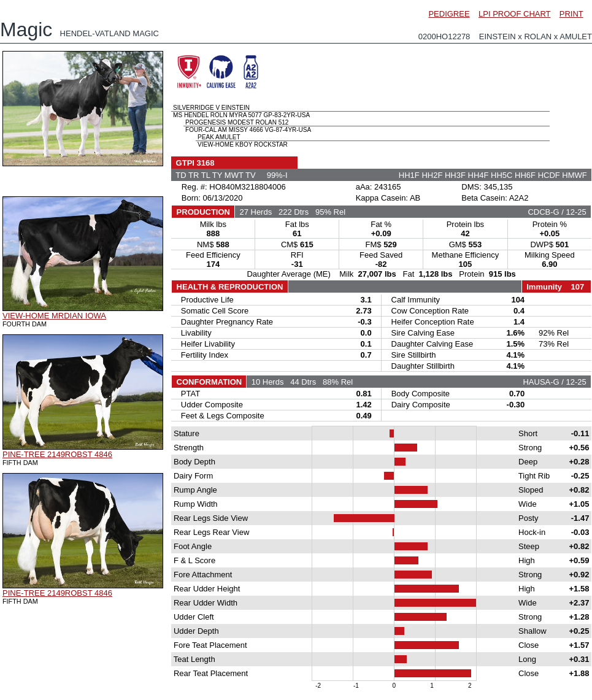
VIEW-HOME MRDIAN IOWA (54, 316)
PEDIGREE (449, 14)
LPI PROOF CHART (514, 14)
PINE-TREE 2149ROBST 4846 (57, 454)
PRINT (571, 14)
